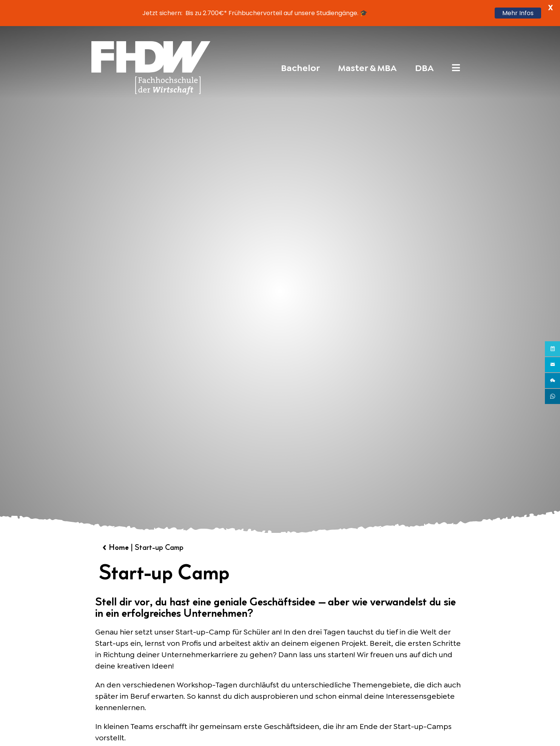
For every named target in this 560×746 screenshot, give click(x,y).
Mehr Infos (518, 13)
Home (119, 547)
